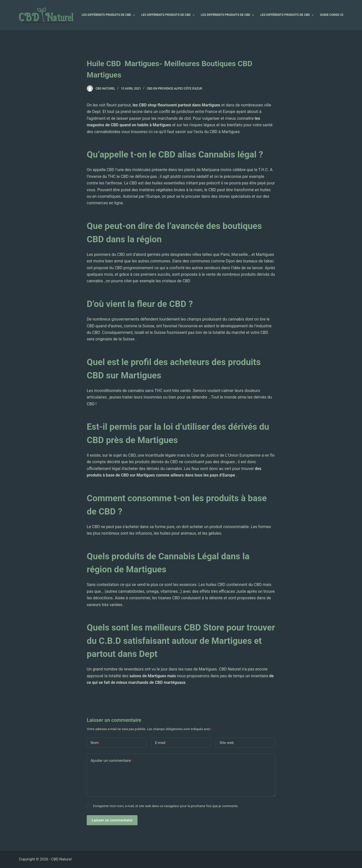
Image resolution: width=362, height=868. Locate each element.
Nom (96, 743)
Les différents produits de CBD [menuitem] (109, 15)
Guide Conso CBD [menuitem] (336, 15)
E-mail (162, 743)
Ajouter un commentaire (112, 761)
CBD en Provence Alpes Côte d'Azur (174, 89)
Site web (227, 743)
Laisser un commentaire (112, 820)
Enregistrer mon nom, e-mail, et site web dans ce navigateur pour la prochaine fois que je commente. (166, 806)
